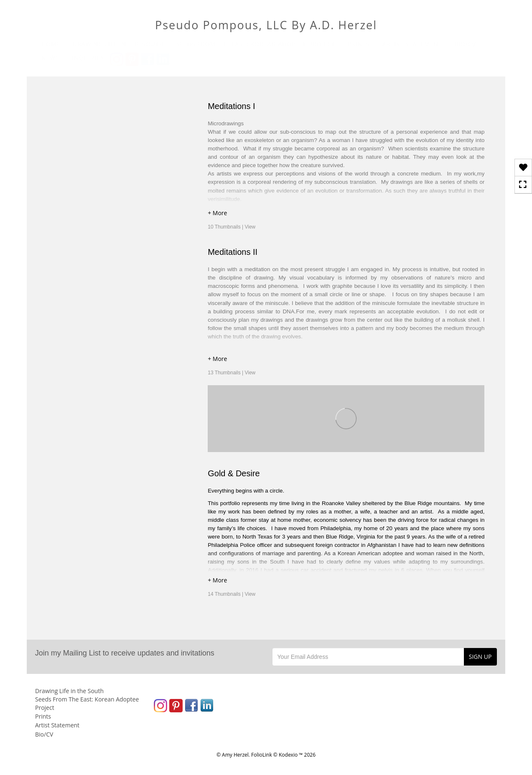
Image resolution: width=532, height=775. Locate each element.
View (250, 227)
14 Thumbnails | (232, 594)
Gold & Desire (234, 473)
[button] (346, 214)
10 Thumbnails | (232, 227)
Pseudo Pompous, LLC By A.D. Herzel (266, 25)
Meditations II (233, 252)
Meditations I (231, 106)
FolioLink (262, 755)
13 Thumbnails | (232, 373)
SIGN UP (480, 657)
